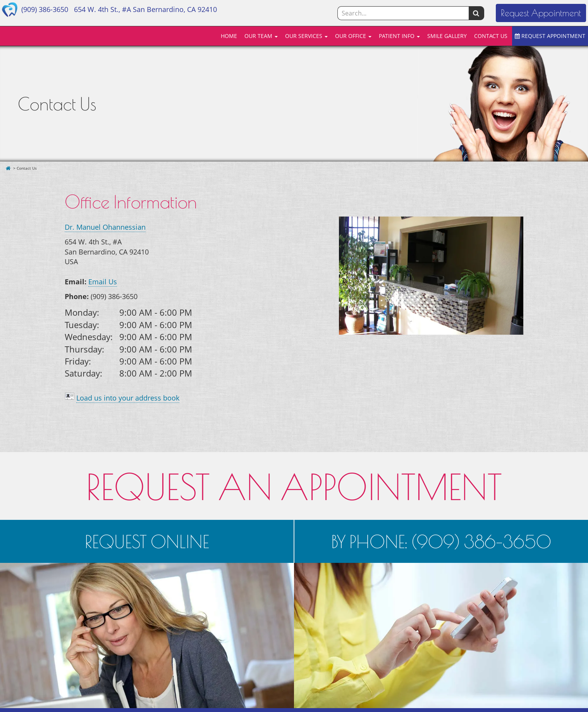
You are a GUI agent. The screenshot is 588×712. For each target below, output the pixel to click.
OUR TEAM (261, 36)
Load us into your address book (128, 398)
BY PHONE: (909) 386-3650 (441, 541)
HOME (229, 36)
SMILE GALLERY (447, 36)
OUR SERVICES (306, 36)
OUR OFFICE (353, 36)
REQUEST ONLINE (147, 541)
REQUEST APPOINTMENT (550, 36)
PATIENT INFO (399, 36)
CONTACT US (491, 36)
